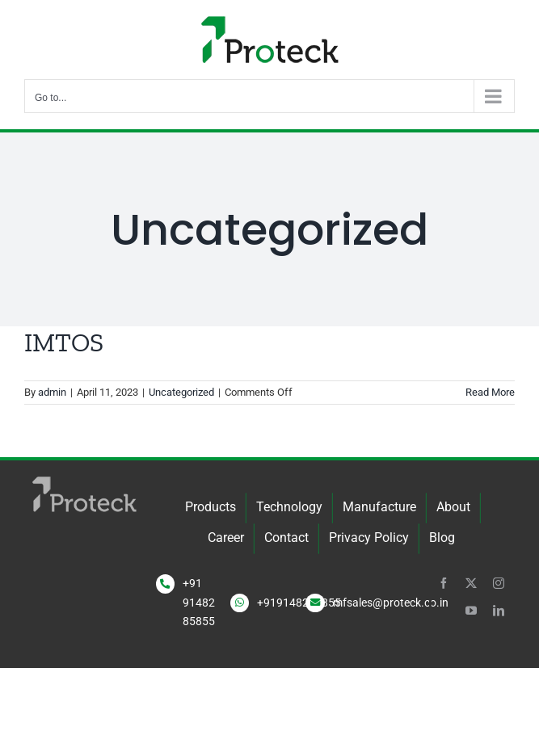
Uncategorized (181, 392)
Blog (442, 538)
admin (52, 392)
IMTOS (64, 342)
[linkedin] (499, 611)
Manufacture (379, 507)
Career (226, 538)
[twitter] (471, 583)
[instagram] (499, 583)
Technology (289, 507)
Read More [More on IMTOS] (490, 392)
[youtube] (471, 611)
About (453, 507)
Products (211, 507)
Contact (286, 538)
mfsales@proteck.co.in (391, 603)
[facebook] (444, 583)
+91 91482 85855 (199, 603)
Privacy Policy (369, 538)
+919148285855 (299, 603)
